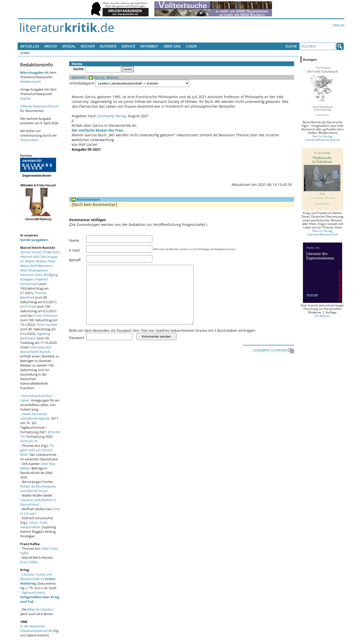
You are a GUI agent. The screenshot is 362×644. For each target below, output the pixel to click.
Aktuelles (30, 46)
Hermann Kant (31, 275)
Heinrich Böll (30, 257)
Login (191, 46)
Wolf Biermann (41, 266)
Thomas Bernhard (33, 295)
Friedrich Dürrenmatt (34, 281)
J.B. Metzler (322, 316)
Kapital (25, 98)
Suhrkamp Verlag (111, 116)
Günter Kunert (31, 252)
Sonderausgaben (34, 240)
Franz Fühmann (46, 315)
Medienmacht (31, 82)
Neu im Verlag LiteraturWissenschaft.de (322, 138)
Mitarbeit (149, 46)
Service (128, 46)
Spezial (69, 46)
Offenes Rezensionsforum (39, 106)
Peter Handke (47, 325)
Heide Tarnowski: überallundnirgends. (35, 416)
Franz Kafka (29, 562)
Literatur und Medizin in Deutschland (38, 502)
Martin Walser (36, 261)
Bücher (88, 46)
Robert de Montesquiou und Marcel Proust (38, 489)
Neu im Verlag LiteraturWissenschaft (323, 232)
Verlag (338, 25)
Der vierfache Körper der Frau (97, 130)
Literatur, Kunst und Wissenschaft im (38, 579)
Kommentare (86, 199)
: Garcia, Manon (102, 77)
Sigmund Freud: (40, 597)
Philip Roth (51, 252)
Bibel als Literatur (40, 609)
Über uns (172, 46)
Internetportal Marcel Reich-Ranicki (36, 349)
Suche (291, 46)
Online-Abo (29, 140)
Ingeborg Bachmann (35, 336)
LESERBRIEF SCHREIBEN (273, 362)
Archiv (51, 46)
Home (77, 64)
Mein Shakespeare (34, 270)
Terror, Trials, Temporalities (34, 525)
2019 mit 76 (29, 441)
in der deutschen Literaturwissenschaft (36, 628)
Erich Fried (28, 306)
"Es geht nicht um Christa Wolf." (37, 450)
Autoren (108, 46)
